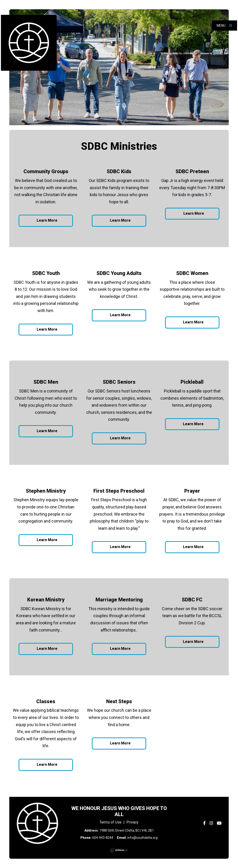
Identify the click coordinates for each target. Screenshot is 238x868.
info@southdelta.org (142, 838)
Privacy (132, 822)
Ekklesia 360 (119, 850)
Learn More (47, 220)
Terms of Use (111, 822)
